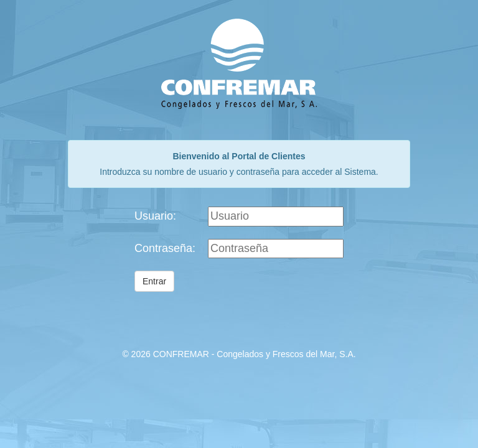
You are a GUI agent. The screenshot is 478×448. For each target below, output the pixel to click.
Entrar (154, 281)
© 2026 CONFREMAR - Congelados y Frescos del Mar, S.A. (239, 354)
